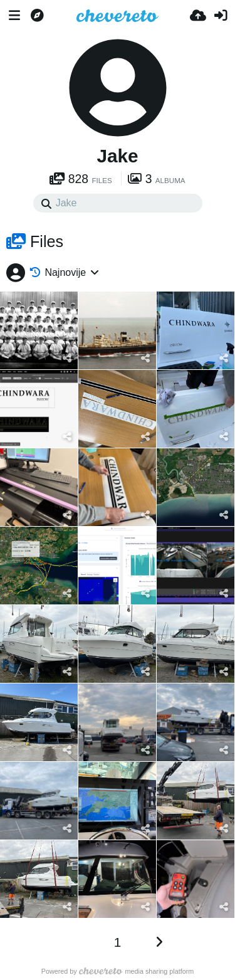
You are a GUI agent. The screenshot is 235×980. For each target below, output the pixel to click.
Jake (117, 156)
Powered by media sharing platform (118, 971)
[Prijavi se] (221, 16)
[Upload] (198, 16)
